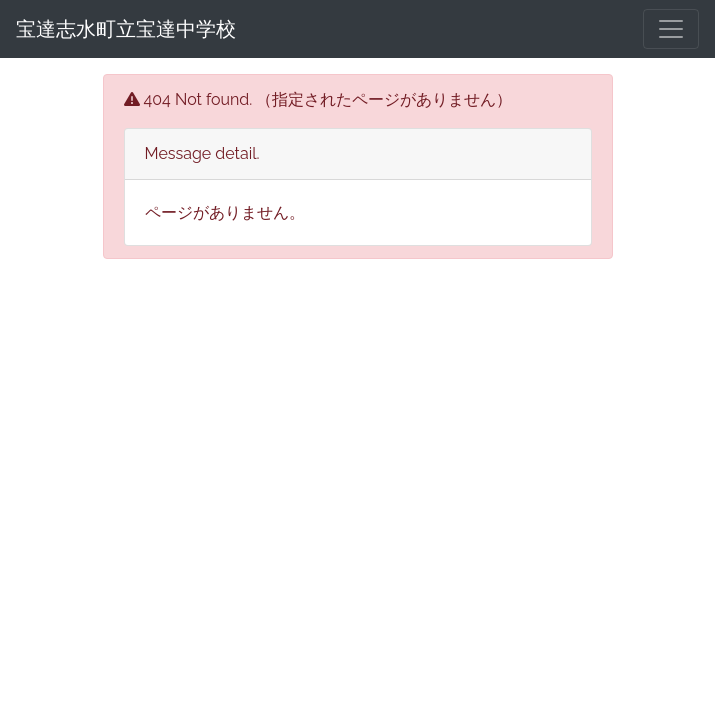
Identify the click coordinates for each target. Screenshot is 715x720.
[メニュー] (671, 29)
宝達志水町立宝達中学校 (126, 29)
